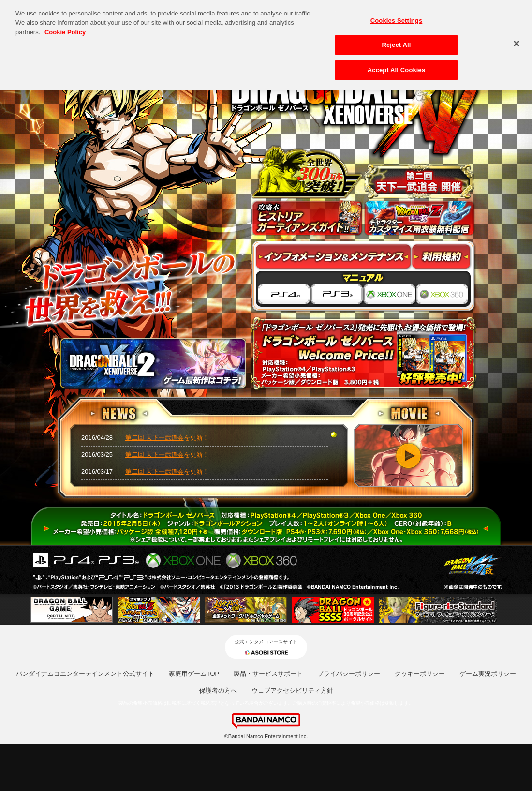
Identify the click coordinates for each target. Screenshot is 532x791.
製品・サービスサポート (268, 674)
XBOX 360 (443, 295)
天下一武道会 (419, 181)
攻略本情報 (307, 218)
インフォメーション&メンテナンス (334, 257)
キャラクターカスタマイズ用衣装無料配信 (419, 218)
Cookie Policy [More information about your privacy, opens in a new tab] (65, 29)
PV (409, 456)
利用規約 (442, 257)
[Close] (517, 41)
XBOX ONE (390, 295)
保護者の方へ (218, 691)
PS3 (337, 295)
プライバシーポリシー (349, 674)
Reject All (396, 42)
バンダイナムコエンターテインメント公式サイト (85, 674)
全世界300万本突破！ (307, 172)
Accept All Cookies (397, 67)
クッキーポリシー (420, 674)
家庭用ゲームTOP (194, 674)
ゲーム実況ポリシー (488, 674)
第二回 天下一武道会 (155, 438)
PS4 (283, 295)
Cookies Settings (397, 18)
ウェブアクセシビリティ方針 (292, 691)
